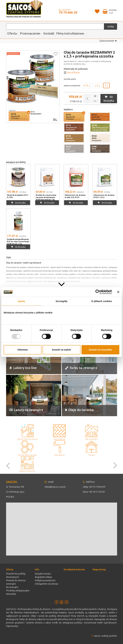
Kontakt (49, 33)
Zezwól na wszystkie (100, 350)
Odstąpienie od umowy (47, 584)
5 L (106, 85)
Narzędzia (11, 594)
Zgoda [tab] (21, 301)
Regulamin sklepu (44, 577)
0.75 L (87, 85)
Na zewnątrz (12, 587)
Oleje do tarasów (80, 410)
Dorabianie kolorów (74, 570)
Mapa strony (99, 570)
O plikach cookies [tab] (102, 301)
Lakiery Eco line (23, 368)
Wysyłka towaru (43, 574)
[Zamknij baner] (118, 292)
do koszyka (109, 99)
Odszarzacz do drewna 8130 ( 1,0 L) (104, 196)
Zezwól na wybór (61, 350)
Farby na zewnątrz (81, 368)
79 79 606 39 (68, 12)
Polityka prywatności (45, 580)
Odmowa (23, 350)
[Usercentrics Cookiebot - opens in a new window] (98, 292)
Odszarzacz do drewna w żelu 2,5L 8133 (75, 196)
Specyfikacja (72, 72)
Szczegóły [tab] (61, 301)
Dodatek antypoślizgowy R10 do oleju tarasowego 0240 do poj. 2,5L (18, 242)
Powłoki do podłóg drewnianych (16, 575)
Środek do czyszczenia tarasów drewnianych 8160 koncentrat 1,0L (46, 197)
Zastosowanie (108, 41)
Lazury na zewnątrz (26, 410)
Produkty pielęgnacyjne (18, 591)
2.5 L (98, 85)
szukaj (111, 26)
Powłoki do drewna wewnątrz (16, 582)
